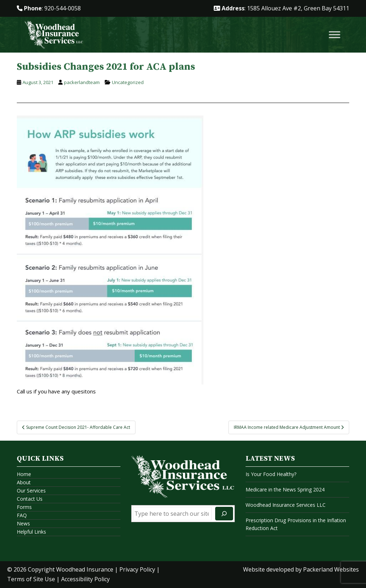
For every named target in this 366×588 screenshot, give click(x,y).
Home (24, 474)
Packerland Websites (331, 569)
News (23, 523)
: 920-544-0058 (49, 8)
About (24, 482)
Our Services (31, 491)
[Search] (224, 514)
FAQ (22, 515)
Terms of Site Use (31, 579)
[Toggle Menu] (335, 35)
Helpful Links (31, 532)
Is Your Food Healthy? (271, 474)
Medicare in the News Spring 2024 (285, 489)
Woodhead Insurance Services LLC (286, 505)
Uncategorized (128, 82)
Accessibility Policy (85, 579)
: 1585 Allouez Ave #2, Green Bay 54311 (281, 8)
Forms (24, 507)
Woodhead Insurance (85, 569)
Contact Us (30, 499)
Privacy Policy (137, 569)
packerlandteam (82, 82)
